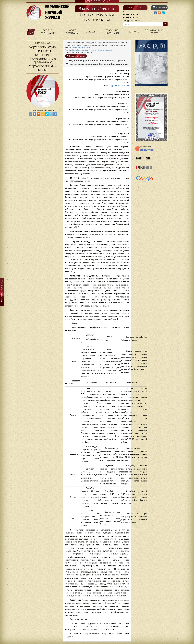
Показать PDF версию (76, 56)
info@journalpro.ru (131, 21)
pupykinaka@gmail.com (119, 86)
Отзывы (90, 32)
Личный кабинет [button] (160, 8)
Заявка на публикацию (97, 9)
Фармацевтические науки (81, 48)
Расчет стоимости (135, 8)
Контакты (134, 32)
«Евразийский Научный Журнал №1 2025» (92, 50)
